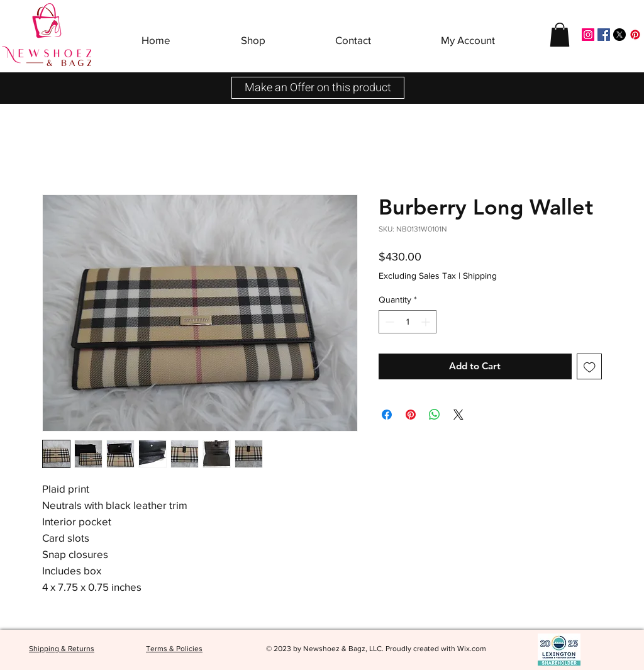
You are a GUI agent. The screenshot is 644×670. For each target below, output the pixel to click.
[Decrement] (388, 322)
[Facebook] (604, 35)
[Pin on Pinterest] (411, 415)
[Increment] (427, 322)
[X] (619, 35)
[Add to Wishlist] (590, 366)
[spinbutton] (408, 322)
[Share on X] (458, 415)
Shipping (480, 276)
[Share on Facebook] (387, 415)
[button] (253, 35)
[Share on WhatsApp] (435, 415)
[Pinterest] (635, 35)
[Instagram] (588, 35)
